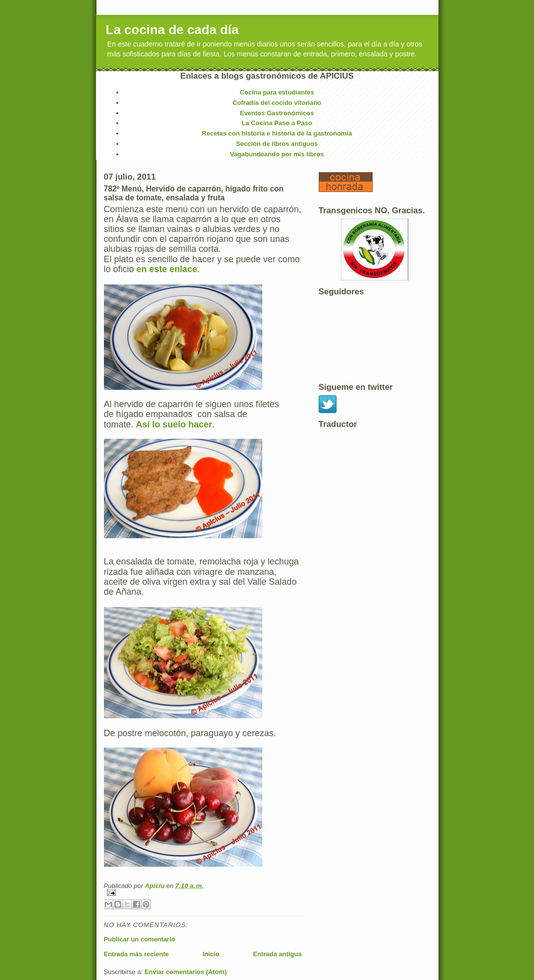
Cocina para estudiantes (277, 92)
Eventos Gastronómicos (277, 113)
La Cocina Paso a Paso (277, 123)
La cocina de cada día (172, 30)
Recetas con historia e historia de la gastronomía (277, 133)
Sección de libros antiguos (277, 144)
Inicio (211, 954)
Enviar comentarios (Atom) (186, 972)
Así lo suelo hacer (174, 424)
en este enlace (166, 269)
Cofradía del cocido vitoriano (277, 103)
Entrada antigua (277, 954)
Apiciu (156, 886)
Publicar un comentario (140, 939)
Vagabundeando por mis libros (277, 154)
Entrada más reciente (137, 954)
